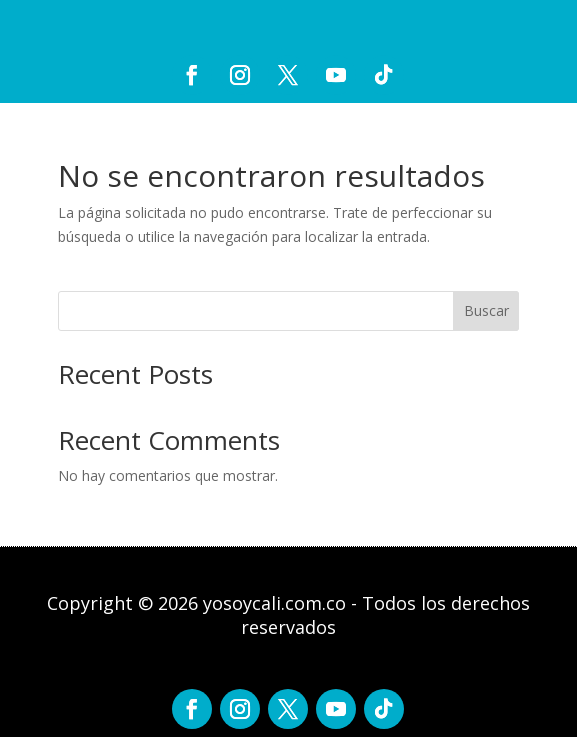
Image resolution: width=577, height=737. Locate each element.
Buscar (486, 310)
